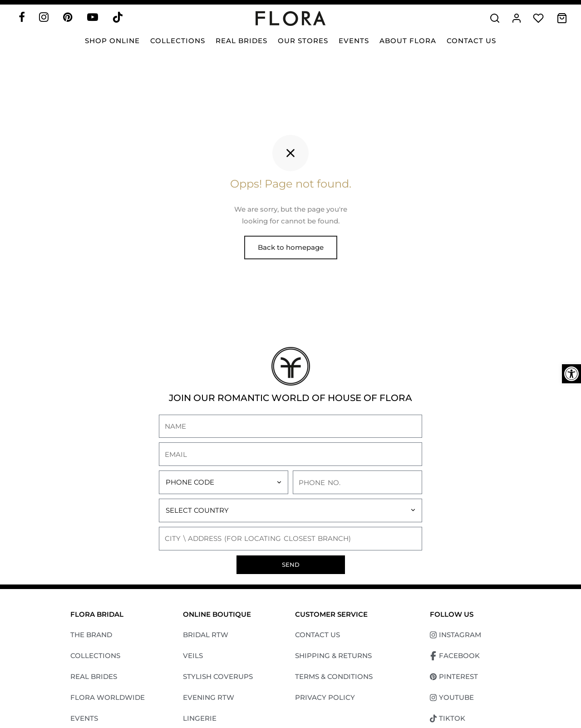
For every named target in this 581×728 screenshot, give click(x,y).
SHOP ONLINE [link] (112, 41)
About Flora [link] (408, 41)
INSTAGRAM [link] (455, 637)
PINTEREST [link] (454, 679)
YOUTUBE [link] (452, 700)
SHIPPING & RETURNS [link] (333, 658)
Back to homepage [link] (291, 250)
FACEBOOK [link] (455, 658)
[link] (571, 374)
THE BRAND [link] (91, 637)
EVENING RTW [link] (209, 700)
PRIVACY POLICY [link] (325, 700)
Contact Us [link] (471, 41)
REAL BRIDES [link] (94, 679)
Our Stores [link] (303, 41)
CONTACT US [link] (318, 637)
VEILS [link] (193, 658)
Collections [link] (178, 41)
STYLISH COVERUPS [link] (218, 679)
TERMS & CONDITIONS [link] (334, 679)
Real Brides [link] (241, 41)
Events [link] (354, 41)
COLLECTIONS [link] (95, 658)
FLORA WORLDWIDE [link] (108, 700)
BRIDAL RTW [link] (206, 637)
